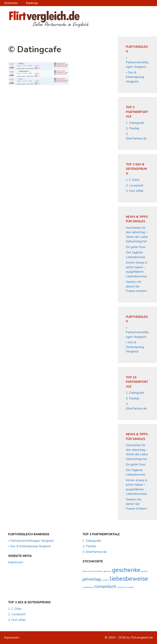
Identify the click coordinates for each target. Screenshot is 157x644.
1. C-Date (133, 180)
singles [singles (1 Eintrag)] (130, 587)
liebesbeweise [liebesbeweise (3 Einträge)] (129, 579)
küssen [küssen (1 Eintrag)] (105, 580)
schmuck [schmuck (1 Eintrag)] (122, 587)
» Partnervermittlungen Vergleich (137, 62)
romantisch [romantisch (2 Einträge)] (105, 587)
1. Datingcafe (135, 123)
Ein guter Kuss (136, 247)
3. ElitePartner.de (95, 552)
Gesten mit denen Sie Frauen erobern (136, 286)
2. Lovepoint (135, 185)
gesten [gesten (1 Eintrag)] (145, 571)
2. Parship (133, 128)
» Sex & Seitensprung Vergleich (135, 77)
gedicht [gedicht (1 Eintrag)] (108, 571)
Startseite (11, 3)
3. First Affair (135, 191)
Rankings (32, 3)
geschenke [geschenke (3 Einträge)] (126, 570)
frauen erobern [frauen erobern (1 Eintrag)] (95, 571)
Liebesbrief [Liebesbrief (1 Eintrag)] (88, 587)
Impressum (16, 562)
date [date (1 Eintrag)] (85, 571)
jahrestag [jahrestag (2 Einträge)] (92, 579)
